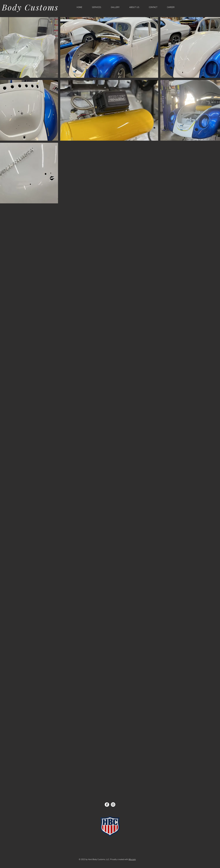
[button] (109, 47)
